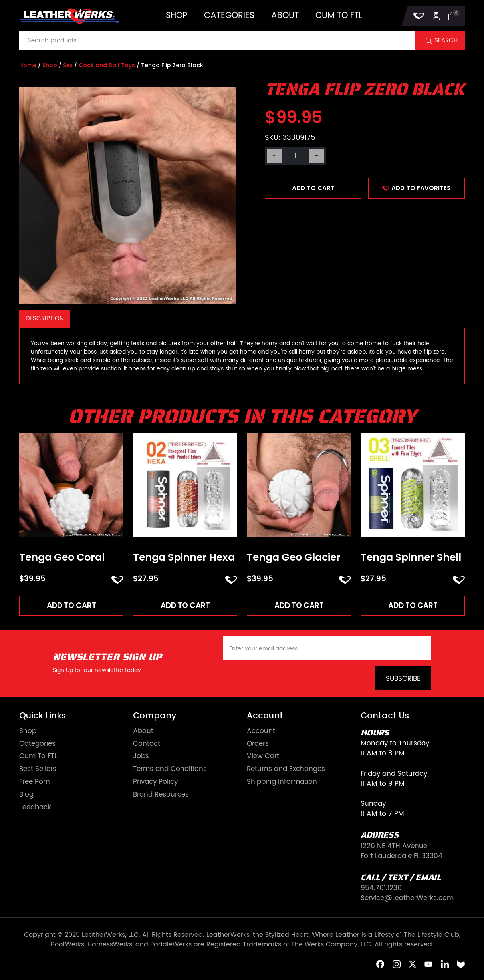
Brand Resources (161, 795)
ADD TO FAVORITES (417, 188)
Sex (68, 65)
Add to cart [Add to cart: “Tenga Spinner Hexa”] (185, 605)
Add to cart (313, 188)
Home (28, 65)
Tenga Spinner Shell (411, 557)
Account (261, 732)
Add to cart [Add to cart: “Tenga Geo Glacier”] (299, 605)
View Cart (263, 757)
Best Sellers (38, 770)
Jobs (141, 757)
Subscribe (403, 679)
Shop (177, 16)
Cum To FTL (38, 757)
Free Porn (35, 782)
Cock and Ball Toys (107, 65)
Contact (147, 744)
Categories (229, 16)
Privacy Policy (155, 782)
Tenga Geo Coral (62, 557)
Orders (258, 744)
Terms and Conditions (170, 770)
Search (446, 41)
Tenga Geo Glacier (294, 557)
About (285, 16)
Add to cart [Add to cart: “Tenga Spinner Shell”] (413, 605)
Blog (26, 795)
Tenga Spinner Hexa (184, 557)
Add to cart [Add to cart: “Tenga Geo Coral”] (71, 605)
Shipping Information (282, 782)
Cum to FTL (339, 16)
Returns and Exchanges (286, 770)
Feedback (35, 808)
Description (45, 319)
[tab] (45, 319)
